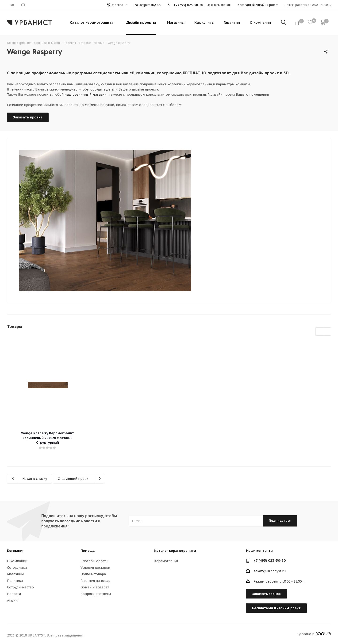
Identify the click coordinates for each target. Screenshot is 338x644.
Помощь (88, 551)
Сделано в (314, 634)
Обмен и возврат (95, 587)
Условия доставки (95, 568)
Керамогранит (166, 561)
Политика (15, 581)
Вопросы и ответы (96, 594)
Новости (14, 594)
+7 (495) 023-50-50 (270, 560)
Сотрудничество (20, 587)
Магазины (15, 574)
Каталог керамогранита (175, 551)
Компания (16, 551)
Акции (12, 600)
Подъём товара (93, 574)
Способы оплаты (94, 561)
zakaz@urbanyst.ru (148, 5)
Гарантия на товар (95, 581)
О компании (17, 561)
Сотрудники (17, 568)
